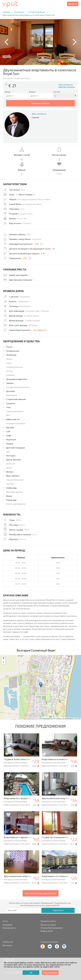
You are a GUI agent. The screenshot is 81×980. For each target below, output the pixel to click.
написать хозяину (41, 103)
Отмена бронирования (51, 928)
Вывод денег (47, 931)
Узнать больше (50, 973)
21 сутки (33, 325)
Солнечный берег (37, 12)
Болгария (19, 12)
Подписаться (58, 910)
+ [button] (4, 658)
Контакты (7, 945)
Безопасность (9, 928)
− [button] (4, 662)
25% (37, 244)
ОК (31, 973)
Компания (7, 925)
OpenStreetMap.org (57, 719)
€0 (54, 249)
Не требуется (40, 330)
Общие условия (48, 925)
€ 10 (43, 253)
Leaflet (40, 719)
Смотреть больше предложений (41, 893)
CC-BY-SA (77, 719)
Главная (6, 12)
